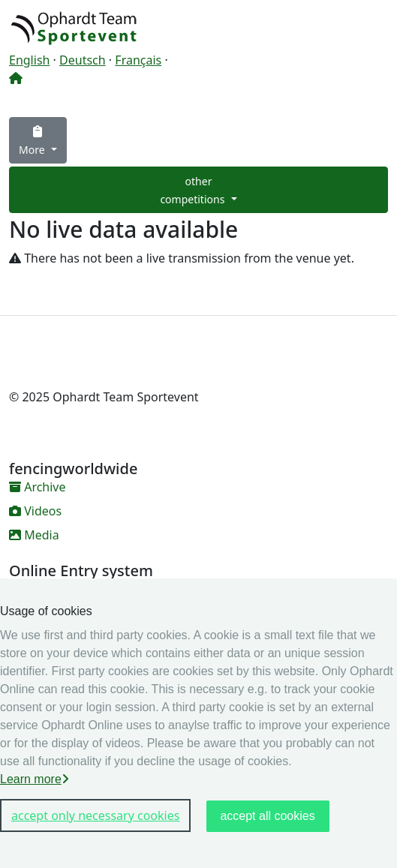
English (29, 60)
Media (34, 535)
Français (138, 60)
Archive (38, 487)
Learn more (35, 779)
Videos (35, 511)
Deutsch (83, 60)
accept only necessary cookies (95, 815)
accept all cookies (267, 816)
